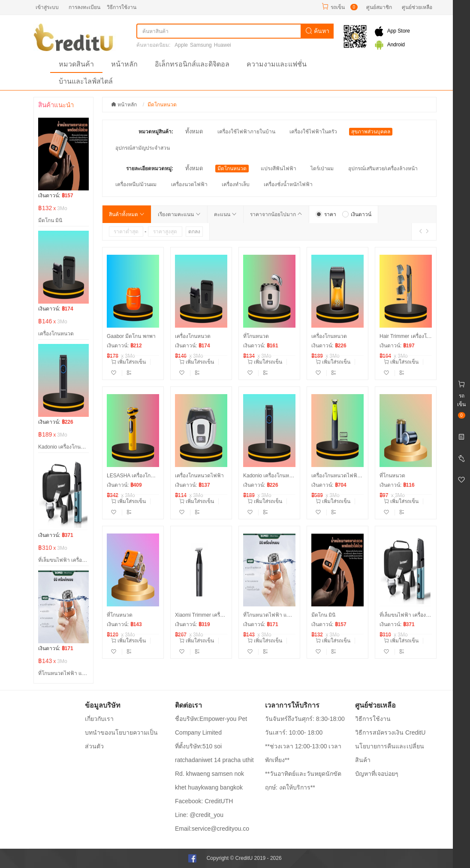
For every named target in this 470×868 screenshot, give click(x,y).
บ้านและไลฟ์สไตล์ (86, 81)
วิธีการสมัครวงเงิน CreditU (390, 732)
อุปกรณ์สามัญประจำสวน (143, 148)
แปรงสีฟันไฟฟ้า (279, 169)
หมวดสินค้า (76, 64)
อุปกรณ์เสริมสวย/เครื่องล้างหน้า (383, 169)
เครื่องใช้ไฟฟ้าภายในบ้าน (246, 132)
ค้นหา (317, 31)
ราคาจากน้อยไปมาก (276, 214)
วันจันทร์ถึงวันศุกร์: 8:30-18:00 (305, 719)
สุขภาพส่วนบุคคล (371, 132)
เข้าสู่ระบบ (47, 7)
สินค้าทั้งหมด (127, 214)
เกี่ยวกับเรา (99, 719)
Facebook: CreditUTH (204, 801)
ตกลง (194, 232)
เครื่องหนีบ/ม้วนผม (136, 184)
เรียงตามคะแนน (179, 214)
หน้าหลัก (124, 64)
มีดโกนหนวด (232, 169)
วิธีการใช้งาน (122, 7)
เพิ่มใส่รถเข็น (128, 362)
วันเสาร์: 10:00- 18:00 (294, 732)
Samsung (201, 45)
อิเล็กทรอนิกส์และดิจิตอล (192, 64)
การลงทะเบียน (84, 7)
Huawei (223, 45)
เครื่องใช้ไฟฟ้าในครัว (313, 132)
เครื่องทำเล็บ (236, 184)
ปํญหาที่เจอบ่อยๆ (377, 774)
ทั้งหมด (194, 131)
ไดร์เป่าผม (322, 169)
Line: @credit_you (199, 815)
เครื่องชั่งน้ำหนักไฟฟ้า (288, 184)
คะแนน (225, 214)
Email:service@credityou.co (212, 829)
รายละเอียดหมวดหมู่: (150, 169)
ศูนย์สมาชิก (379, 7)
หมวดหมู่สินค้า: (156, 132)
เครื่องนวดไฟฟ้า (189, 184)
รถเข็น (338, 7)
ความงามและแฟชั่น (277, 64)
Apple (181, 45)
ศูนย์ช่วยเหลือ (417, 7)
